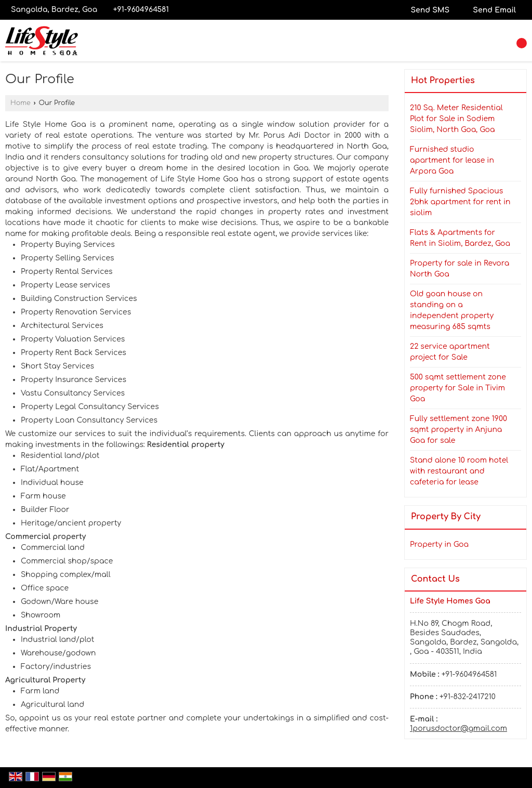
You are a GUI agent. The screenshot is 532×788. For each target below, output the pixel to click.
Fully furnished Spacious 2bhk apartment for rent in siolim (460, 202)
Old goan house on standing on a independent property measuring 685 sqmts (452, 310)
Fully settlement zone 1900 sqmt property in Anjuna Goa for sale (458, 430)
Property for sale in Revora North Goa (460, 269)
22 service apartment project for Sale (450, 352)
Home (21, 103)
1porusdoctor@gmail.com (458, 728)
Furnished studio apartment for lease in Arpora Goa (452, 160)
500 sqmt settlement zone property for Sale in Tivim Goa (458, 388)
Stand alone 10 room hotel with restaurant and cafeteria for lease (459, 471)
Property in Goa (439, 544)
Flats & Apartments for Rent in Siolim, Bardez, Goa (460, 238)
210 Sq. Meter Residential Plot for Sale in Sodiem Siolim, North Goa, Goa (456, 119)
